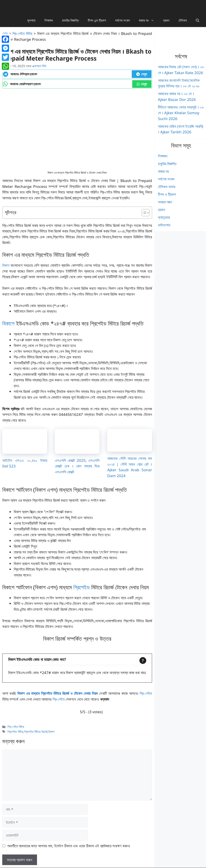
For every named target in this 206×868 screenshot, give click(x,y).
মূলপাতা (31, 20)
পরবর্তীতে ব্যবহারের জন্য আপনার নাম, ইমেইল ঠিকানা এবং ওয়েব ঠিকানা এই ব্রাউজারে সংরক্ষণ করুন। (69, 846)
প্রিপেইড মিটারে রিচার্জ (36, 732)
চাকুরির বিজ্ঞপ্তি (167, 164)
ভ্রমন (166, 20)
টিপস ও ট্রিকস (167, 194)
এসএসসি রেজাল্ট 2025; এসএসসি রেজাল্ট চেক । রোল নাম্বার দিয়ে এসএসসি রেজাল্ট (77, 466)
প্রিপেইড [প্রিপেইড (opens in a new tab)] (82, 587)
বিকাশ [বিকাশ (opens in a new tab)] (6, 265)
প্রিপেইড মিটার (15, 732)
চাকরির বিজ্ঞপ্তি (70, 20)
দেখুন (142, 74)
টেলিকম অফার (167, 187)
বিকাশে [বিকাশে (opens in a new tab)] (8, 323)
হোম (5, 33)
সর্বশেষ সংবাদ (122, 20)
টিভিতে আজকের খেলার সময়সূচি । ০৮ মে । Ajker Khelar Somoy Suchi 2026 (181, 113)
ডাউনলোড (164, 225)
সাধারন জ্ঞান (165, 202)
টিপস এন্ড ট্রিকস (97, 20)
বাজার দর (149, 20)
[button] (198, 20)
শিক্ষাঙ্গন (49, 20)
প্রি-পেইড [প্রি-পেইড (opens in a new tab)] (146, 693)
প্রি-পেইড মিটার (22, 33)
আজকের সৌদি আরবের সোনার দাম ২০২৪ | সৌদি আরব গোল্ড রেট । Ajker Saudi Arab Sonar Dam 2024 (130, 467)
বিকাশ (51, 732)
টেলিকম (183, 20)
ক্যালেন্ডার (164, 217)
